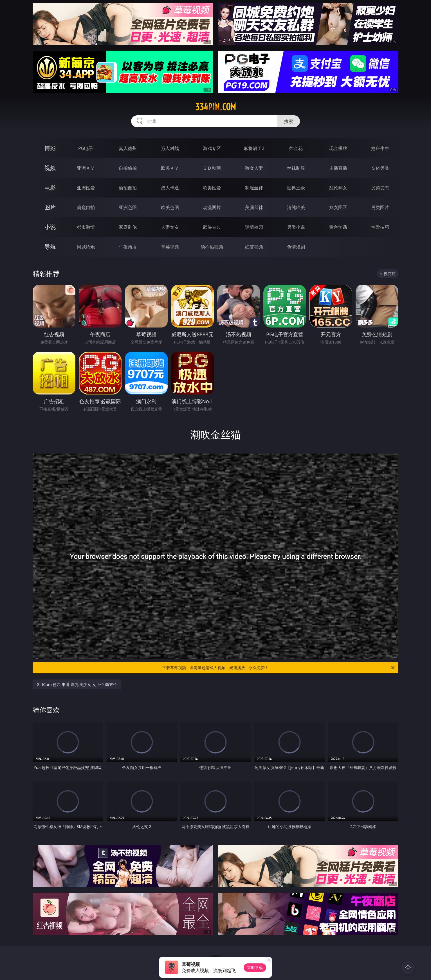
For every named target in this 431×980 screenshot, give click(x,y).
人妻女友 (170, 227)
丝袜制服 (296, 168)
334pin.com (216, 107)
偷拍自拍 (128, 188)
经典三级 (296, 188)
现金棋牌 (338, 148)
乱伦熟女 (338, 188)
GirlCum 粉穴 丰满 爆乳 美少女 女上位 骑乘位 (77, 684)
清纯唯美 (296, 207)
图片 (50, 207)
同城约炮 (86, 247)
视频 (50, 168)
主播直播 (338, 168)
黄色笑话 (338, 227)
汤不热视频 (212, 247)
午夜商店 (128, 247)
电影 (50, 188)
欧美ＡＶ (170, 168)
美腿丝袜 (254, 207)
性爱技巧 (380, 227)
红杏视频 (254, 247)
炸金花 (296, 148)
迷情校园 (254, 227)
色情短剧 (296, 247)
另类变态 (380, 188)
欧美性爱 (212, 188)
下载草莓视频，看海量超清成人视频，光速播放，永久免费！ (279, 668)
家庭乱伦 (128, 227)
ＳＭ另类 (380, 168)
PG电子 (86, 148)
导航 (50, 247)
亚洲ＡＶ (86, 168)
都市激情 (86, 227)
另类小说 (296, 227)
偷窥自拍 (86, 207)
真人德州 (128, 148)
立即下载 (255, 967)
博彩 (50, 148)
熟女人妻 (254, 168)
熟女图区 (338, 207)
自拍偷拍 (128, 168)
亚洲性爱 (86, 188)
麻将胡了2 (254, 148)
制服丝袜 (254, 188)
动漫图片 (212, 207)
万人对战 (170, 148)
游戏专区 (212, 148)
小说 (50, 227)
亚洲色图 (128, 207)
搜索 (289, 121)
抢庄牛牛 (380, 148)
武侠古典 (212, 227)
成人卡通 (170, 188)
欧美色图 (170, 207)
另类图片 (380, 207)
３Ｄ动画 (212, 168)
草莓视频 (170, 247)
